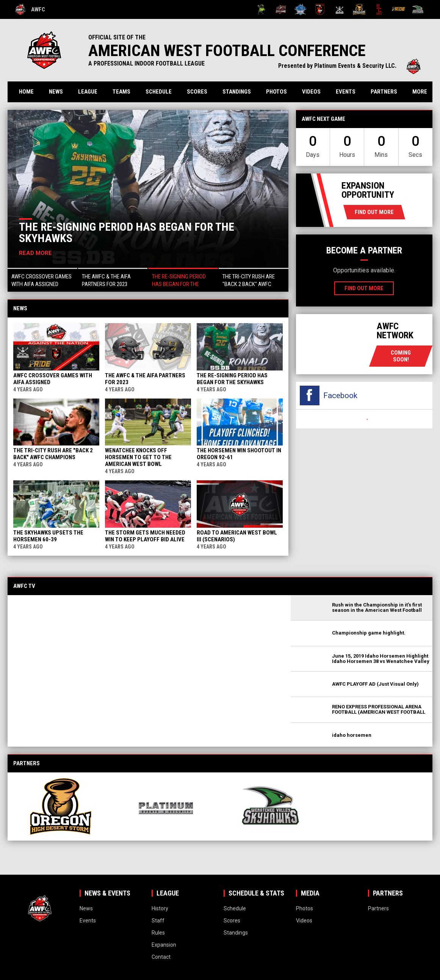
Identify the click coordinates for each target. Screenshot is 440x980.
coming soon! (401, 356)
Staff (158, 921)
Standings (237, 92)
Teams (121, 92)
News (56, 92)
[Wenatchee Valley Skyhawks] (418, 9)
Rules (158, 933)
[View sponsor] (63, 806)
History (160, 908)
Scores (197, 92)
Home (26, 92)
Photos (276, 92)
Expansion (164, 945)
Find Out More (374, 212)
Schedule (159, 92)
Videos (311, 92)
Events (346, 92)
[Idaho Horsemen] (300, 9)
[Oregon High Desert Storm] (359, 9)
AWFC (30, 9)
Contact (161, 957)
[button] (42, 280)
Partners (384, 92)
